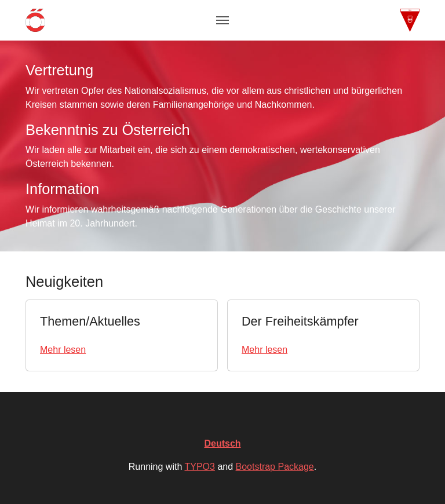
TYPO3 (199, 467)
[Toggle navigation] (222, 20)
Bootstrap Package (275, 467)
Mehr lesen (63, 350)
